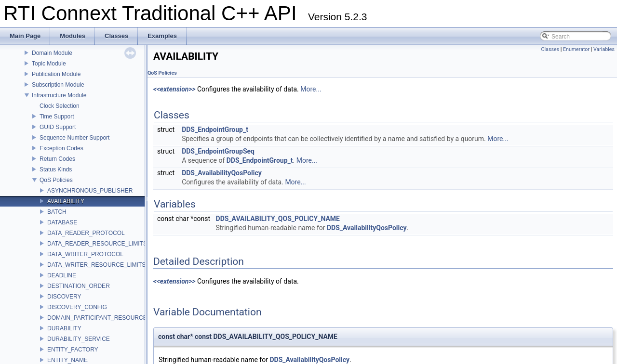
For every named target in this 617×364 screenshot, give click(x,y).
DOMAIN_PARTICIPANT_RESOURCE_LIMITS (108, 318)
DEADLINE (62, 275)
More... (311, 89)
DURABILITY (64, 328)
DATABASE (62, 222)
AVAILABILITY (66, 201)
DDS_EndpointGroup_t (215, 130)
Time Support (57, 117)
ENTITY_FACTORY (73, 350)
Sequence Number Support (74, 138)
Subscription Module (58, 85)
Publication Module (56, 74)
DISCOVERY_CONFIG (77, 307)
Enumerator (576, 49)
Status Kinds (56, 169)
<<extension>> (174, 89)
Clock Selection (60, 106)
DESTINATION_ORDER (79, 286)
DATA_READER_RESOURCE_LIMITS (97, 244)
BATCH (57, 212)
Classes (550, 49)
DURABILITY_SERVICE (79, 339)
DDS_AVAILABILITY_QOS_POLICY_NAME (278, 219)
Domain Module (52, 53)
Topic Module (49, 64)
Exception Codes (61, 148)
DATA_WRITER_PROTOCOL (85, 254)
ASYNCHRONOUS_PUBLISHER (90, 191)
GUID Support (58, 127)
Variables (604, 49)
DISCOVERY (64, 297)
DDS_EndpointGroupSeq (218, 151)
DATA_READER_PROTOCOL (86, 233)
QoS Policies (56, 180)
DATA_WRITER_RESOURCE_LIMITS (96, 265)
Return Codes (57, 159)
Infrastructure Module (59, 95)
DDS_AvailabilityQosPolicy (222, 173)
